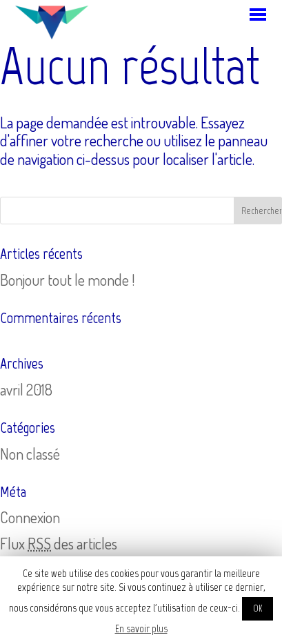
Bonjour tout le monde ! (67, 280)
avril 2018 (26, 389)
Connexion (30, 517)
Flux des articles (59, 543)
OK (258, 608)
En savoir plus (141, 628)
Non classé (30, 453)
